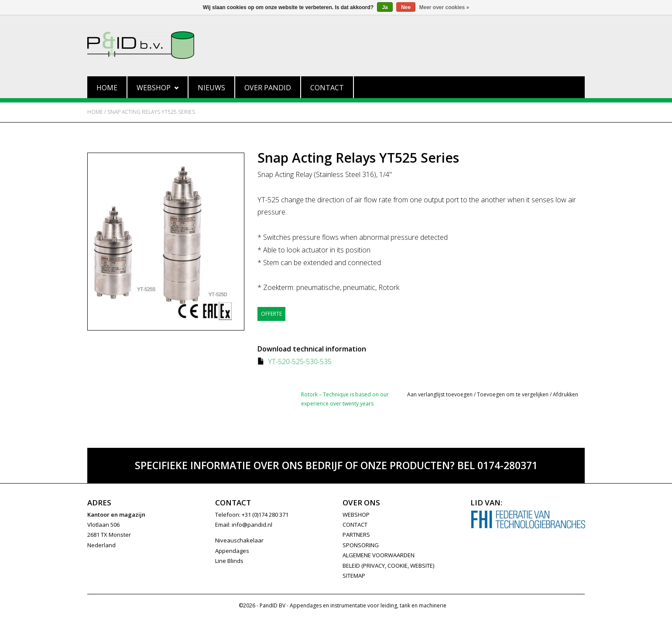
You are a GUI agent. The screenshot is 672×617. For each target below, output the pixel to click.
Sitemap (354, 576)
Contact (327, 88)
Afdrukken (566, 394)
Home (107, 88)
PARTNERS (356, 535)
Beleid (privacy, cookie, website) (388, 566)
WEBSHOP (356, 515)
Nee (406, 7)
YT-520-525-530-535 (300, 361)
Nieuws (211, 88)
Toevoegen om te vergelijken (513, 394)
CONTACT (355, 525)
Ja (385, 7)
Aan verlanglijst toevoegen (440, 394)
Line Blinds (229, 561)
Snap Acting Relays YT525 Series (151, 112)
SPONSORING (361, 545)
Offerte (271, 314)
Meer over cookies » (444, 7)
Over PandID (268, 88)
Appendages (232, 551)
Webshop (158, 88)
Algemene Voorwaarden (379, 555)
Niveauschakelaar (239, 540)
